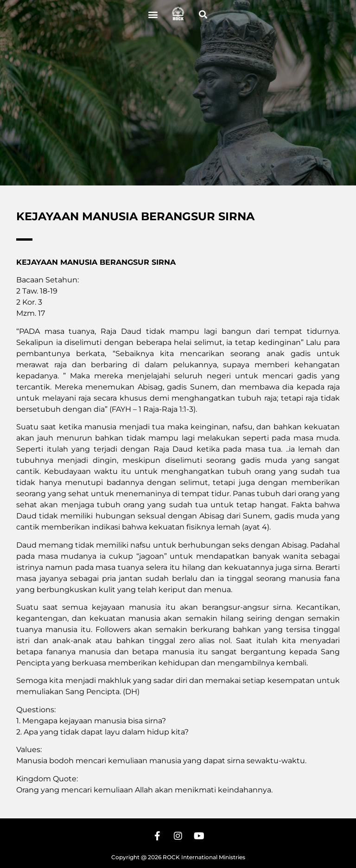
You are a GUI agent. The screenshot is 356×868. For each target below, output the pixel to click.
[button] (153, 14)
